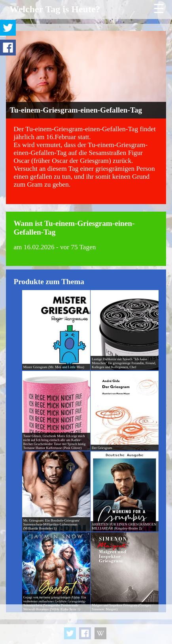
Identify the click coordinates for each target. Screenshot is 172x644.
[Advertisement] (86, 624)
